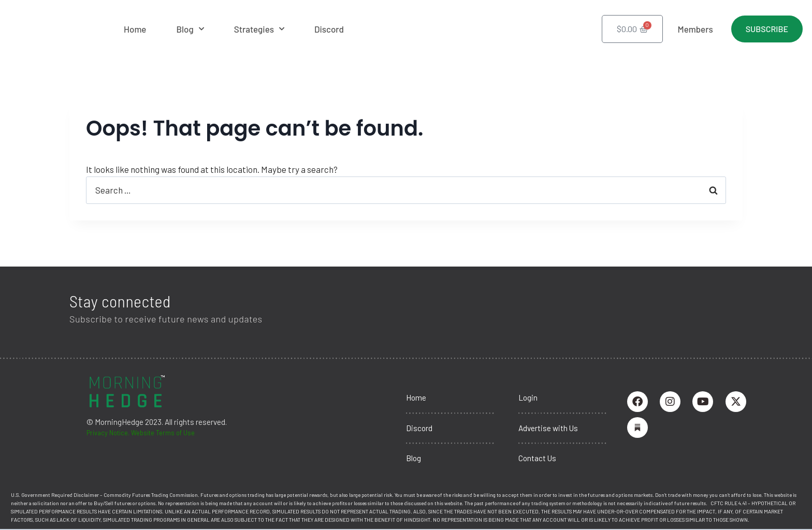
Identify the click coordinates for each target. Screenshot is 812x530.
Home (135, 29)
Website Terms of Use (176, 428)
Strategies (259, 29)
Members (695, 29)
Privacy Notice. (112, 428)
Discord (329, 29)
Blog (190, 29)
